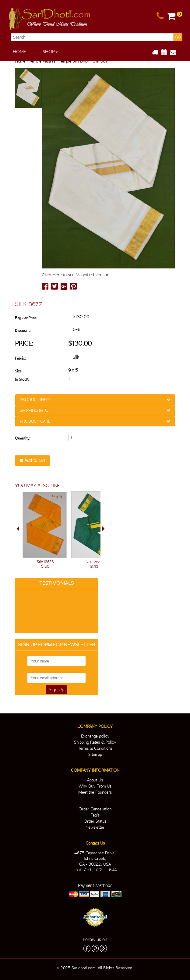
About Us (95, 780)
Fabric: (20, 358)
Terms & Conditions (95, 748)
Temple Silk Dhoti (74, 61)
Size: (19, 371)
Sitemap (95, 754)
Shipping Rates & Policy (95, 742)
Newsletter (95, 827)
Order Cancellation (95, 809)
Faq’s (95, 815)
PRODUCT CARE (35, 421)
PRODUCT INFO (35, 400)
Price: (24, 343)
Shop (50, 52)
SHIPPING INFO (34, 410)
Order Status (95, 821)
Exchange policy (95, 736)
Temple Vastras (42, 61)
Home (19, 52)
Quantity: (23, 438)
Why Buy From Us (95, 786)
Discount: (23, 330)
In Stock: (22, 379)
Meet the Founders (95, 792)
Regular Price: (26, 318)
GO (178, 37)
